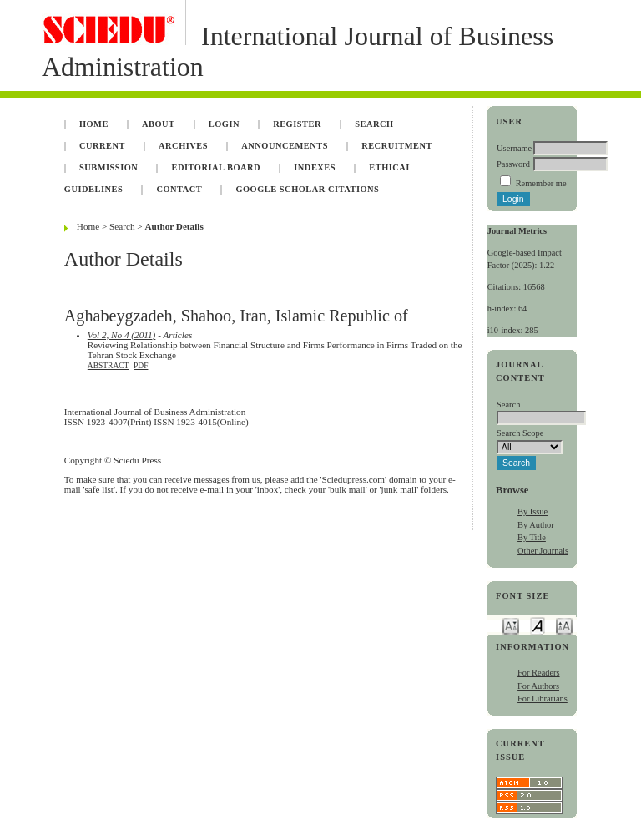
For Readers (539, 673)
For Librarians (543, 698)
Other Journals (543, 551)
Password (513, 164)
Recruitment (397, 146)
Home (94, 124)
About (159, 124)
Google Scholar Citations (307, 189)
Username (514, 148)
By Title (532, 537)
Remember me (541, 183)
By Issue (532, 511)
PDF (141, 366)
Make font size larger (564, 625)
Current (102, 146)
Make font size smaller (511, 625)
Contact (179, 189)
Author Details (174, 226)
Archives (183, 146)
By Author (536, 525)
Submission (109, 167)
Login (224, 124)
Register (297, 124)
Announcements (285, 146)
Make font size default (538, 625)
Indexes (315, 167)
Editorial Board (216, 167)
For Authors (538, 686)
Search (374, 124)
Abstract (109, 366)
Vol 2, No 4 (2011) (122, 335)
